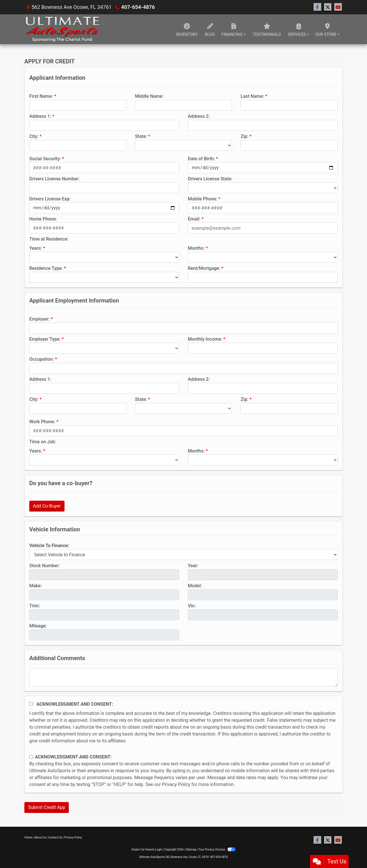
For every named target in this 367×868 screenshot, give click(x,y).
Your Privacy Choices (217, 850)
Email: (194, 219)
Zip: (244, 136)
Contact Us (55, 837)
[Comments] (183, 678)
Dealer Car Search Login (147, 850)
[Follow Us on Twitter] (328, 7)
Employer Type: (45, 339)
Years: (36, 248)
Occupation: (42, 359)
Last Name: (252, 96)
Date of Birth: (201, 159)
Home (28, 837)
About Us (40, 837)
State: (141, 136)
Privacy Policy (176, 784)
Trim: (35, 606)
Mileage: (38, 626)
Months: (196, 248)
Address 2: (199, 116)
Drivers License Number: (54, 179)
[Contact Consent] (31, 757)
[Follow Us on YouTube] (338, 7)
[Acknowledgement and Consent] (31, 704)
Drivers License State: (210, 179)
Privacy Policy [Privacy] (73, 837)
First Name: (41, 96)
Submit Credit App (47, 807)
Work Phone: (42, 422)
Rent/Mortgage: (204, 268)
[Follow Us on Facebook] (317, 7)
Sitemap (191, 850)
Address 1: (40, 116)
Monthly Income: (205, 339)
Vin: (192, 606)
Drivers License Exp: (50, 199)
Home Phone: (43, 219)
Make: (36, 586)
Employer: (39, 319)
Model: (195, 586)
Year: (193, 566)
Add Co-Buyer (47, 506)
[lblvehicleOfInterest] (183, 555)
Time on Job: (43, 442)
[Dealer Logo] (63, 29)
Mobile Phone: (203, 199)
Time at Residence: (49, 239)
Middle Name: (149, 96)
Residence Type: (46, 268)
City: (34, 136)
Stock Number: (44, 566)
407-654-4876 (138, 7)
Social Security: (45, 159)
